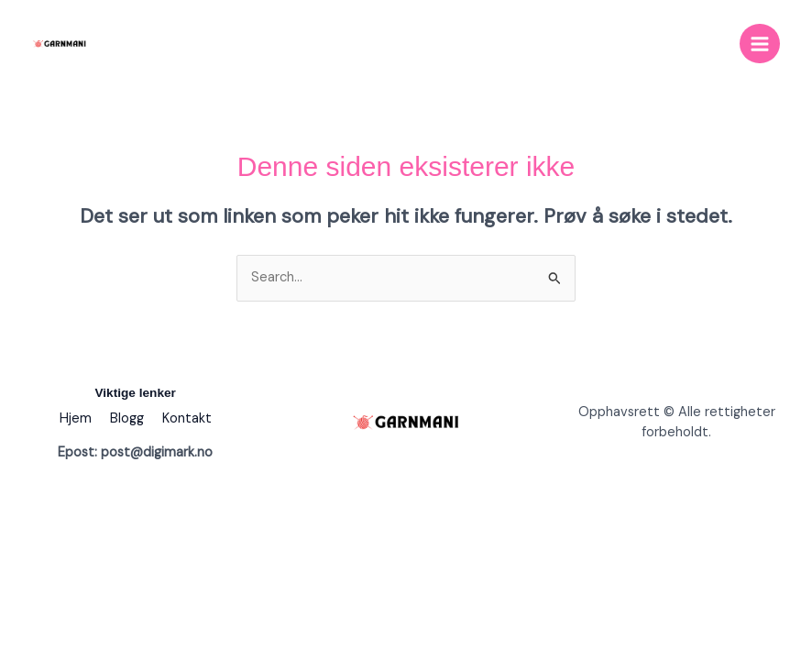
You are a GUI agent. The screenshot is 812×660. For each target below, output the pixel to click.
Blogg (127, 418)
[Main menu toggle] (760, 44)
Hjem (76, 418)
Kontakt (187, 418)
